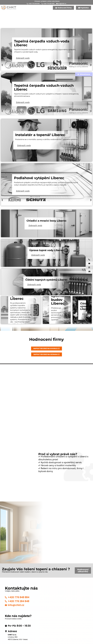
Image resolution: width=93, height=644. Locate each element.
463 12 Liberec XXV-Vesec (18, 639)
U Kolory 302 (13, 637)
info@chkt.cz (61, 4)
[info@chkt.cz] (6, 605)
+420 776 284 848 (48, 4)
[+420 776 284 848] (6, 601)
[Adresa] (6, 631)
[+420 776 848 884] (6, 597)
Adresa (12, 631)
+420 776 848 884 (33, 4)
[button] (2, 65)
